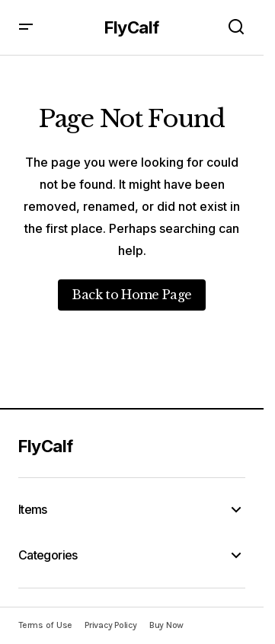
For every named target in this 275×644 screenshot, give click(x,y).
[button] (26, 27)
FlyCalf (132, 27)
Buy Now (166, 625)
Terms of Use (45, 625)
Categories (48, 555)
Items (33, 509)
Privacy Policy (111, 625)
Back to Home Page (131, 295)
